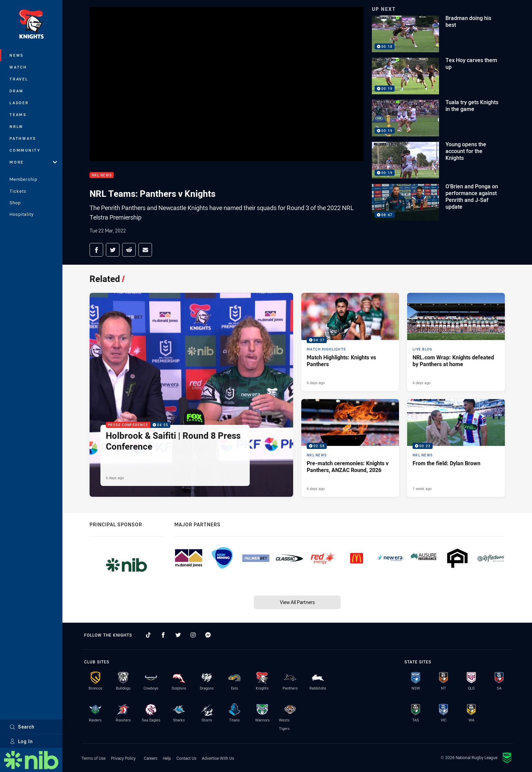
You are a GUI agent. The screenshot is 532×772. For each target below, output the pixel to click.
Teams (18, 115)
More (33, 162)
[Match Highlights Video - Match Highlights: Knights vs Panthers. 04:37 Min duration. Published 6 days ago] (350, 342)
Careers (151, 758)
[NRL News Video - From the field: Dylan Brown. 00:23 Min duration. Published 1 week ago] (456, 448)
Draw (17, 91)
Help (167, 758)
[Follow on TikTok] (148, 635)
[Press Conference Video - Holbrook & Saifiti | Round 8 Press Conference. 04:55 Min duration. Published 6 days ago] (191, 395)
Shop (15, 203)
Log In (21, 741)
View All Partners (297, 602)
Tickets (18, 191)
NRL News (102, 175)
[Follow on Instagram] (193, 635)
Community (25, 150)
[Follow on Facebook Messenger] (208, 635)
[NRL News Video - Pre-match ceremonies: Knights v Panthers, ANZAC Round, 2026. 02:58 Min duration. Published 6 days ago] (350, 448)
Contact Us (186, 758)
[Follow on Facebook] (163, 635)
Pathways (23, 138)
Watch (18, 67)
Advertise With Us (218, 758)
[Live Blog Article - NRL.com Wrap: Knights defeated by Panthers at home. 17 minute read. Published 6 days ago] (456, 342)
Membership (23, 179)
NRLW (16, 126)
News (17, 55)
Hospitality (22, 214)
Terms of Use (93, 758)
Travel (19, 79)
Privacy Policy (123, 758)
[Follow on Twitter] (178, 635)
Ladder (19, 103)
